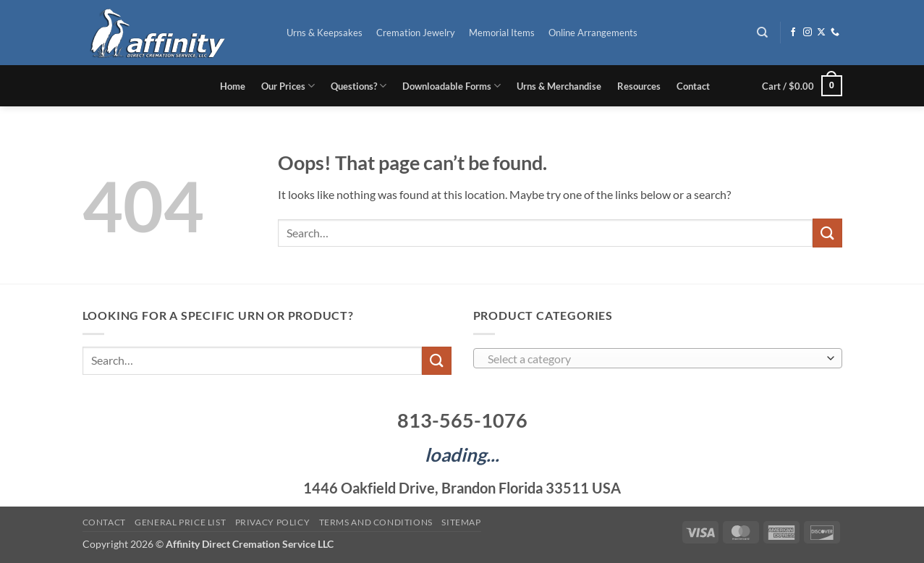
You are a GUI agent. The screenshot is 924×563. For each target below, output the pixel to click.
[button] (802, 86)
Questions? (359, 86)
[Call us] (835, 33)
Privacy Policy (273, 522)
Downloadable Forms (452, 86)
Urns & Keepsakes (325, 33)
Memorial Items (502, 33)
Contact (693, 86)
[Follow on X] (821, 33)
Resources (639, 86)
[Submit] (827, 233)
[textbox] (654, 359)
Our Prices (288, 86)
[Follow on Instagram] (808, 33)
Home (233, 86)
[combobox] (658, 358)
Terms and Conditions (376, 522)
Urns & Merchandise (559, 86)
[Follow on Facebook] (793, 33)
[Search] (762, 33)
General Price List (180, 522)
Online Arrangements (593, 33)
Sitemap (461, 522)
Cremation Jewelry (416, 33)
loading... (462, 454)
